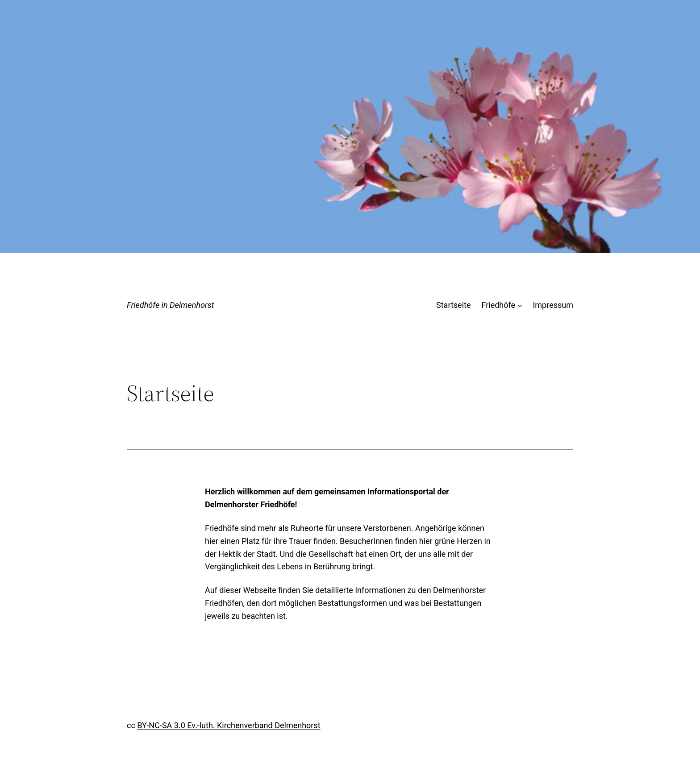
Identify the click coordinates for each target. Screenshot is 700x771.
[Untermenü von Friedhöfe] (520, 305)
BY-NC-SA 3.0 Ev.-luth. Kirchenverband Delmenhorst (229, 725)
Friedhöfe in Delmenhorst (170, 305)
